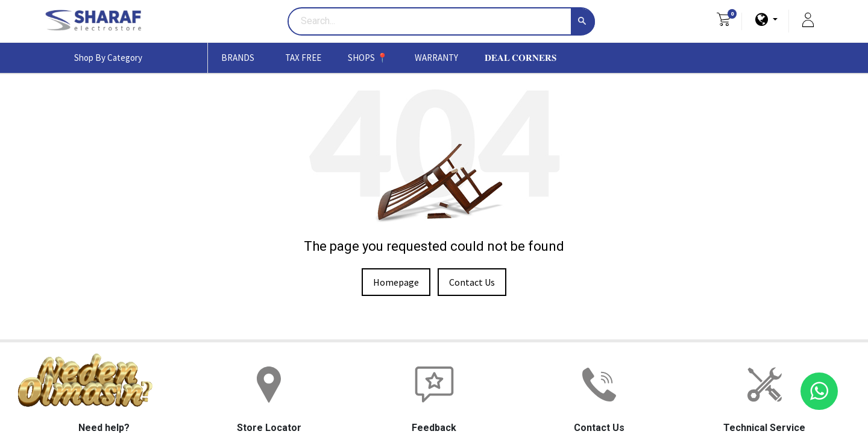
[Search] (583, 22)
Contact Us (472, 282)
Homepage (396, 282)
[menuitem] (303, 58)
